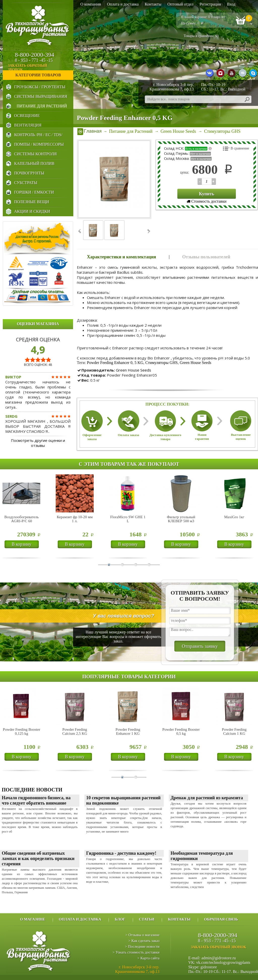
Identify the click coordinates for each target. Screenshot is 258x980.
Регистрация (210, 4)
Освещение (27, 116)
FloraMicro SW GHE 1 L (128, 519)
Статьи (147, 919)
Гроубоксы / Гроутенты (40, 87)
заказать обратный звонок (40, 68)
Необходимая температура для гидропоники (202, 856)
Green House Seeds (195, 363)
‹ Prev (80, 231)
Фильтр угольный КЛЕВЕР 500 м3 (181, 519)
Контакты (153, 4)
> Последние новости (142, 946)
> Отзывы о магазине (142, 935)
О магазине (33, 919)
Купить (207, 194)
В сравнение (240, 148)
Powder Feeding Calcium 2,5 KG (75, 731)
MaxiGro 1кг (234, 517)
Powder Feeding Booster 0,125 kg (21, 731)
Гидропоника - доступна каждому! (121, 853)
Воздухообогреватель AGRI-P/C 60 (21, 519)
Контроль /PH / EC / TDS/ (38, 135)
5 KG (139, 363)
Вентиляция (28, 125)
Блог (120, 919)
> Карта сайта (148, 958)
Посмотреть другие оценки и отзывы (38, 443)
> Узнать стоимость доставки (136, 952)
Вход (231, 4)
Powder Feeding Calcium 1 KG (234, 731)
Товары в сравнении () (201, 36)
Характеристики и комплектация (121, 257)
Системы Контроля (35, 154)
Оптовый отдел (180, 4)
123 (200, 181)
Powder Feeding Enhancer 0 (110, 363)
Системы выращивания (41, 96)
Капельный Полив (34, 163)
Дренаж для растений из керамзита (207, 798)
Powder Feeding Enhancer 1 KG (128, 731)
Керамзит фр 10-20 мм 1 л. (75, 519)
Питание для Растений (42, 106)
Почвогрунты (29, 173)
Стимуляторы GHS (162, 363)
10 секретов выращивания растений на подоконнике (123, 800)
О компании (91, 4)
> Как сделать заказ (144, 941)
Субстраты (26, 183)
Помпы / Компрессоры (39, 144)
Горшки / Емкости (34, 192)
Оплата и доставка (123, 4)
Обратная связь (221, 919)
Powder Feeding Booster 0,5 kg (181, 731)
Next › (148, 231)
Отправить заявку (200, 646)
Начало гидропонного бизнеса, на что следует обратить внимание (36, 800)
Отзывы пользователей (206, 257)
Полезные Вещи (32, 202)
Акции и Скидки (32, 211)
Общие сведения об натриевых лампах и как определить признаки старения (38, 859)
